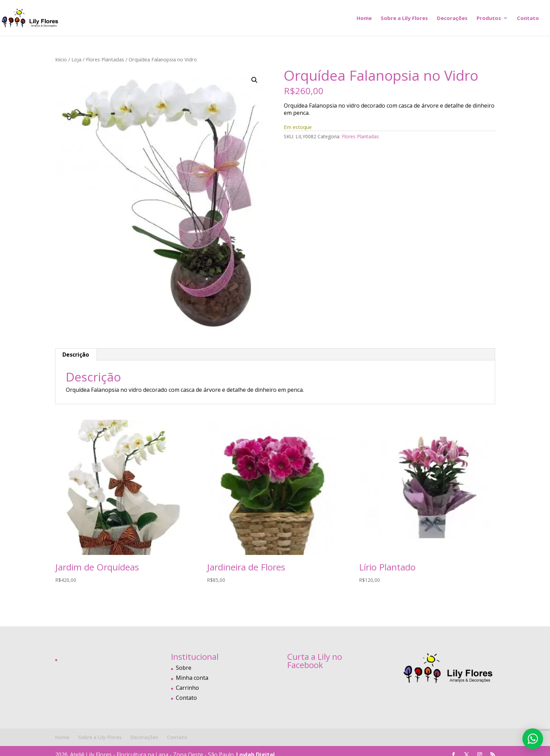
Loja (76, 59)
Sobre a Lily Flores (404, 18)
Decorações (452, 18)
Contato (528, 18)
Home (364, 18)
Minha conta (192, 678)
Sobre (184, 668)
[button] (254, 80)
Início (61, 59)
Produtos (489, 18)
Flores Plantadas (105, 59)
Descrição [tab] (76, 355)
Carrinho (187, 688)
